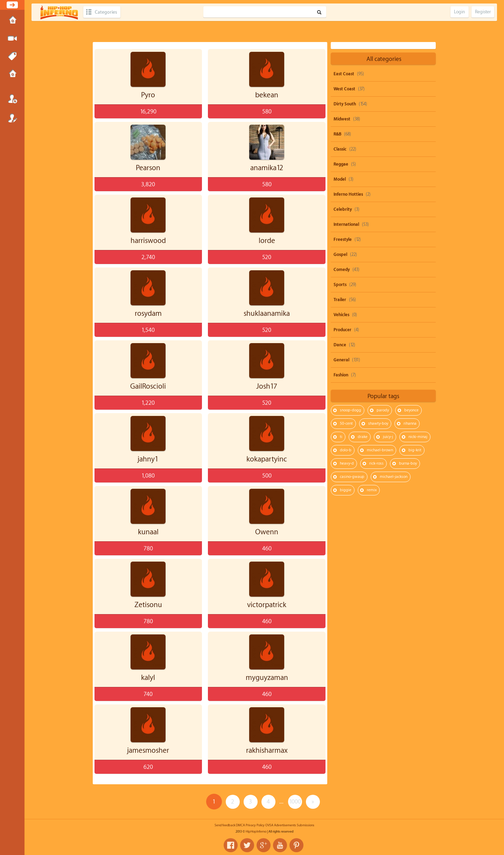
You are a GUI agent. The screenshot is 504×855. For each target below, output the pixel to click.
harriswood (148, 241)
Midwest (342, 119)
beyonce (411, 410)
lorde (267, 241)
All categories (384, 59)
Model (340, 179)
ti (341, 437)
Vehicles (341, 315)
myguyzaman (267, 678)
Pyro (148, 95)
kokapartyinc (267, 459)
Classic (340, 149)
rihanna (410, 423)
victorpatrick (267, 605)
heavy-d (347, 463)
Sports (340, 285)
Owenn (267, 532)
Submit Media (12, 39)
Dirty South (345, 104)
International (346, 224)
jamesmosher (148, 750)
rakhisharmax (267, 750)
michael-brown (380, 450)
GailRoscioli (148, 386)
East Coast (344, 74)
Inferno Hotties (348, 194)
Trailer (340, 300)
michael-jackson (394, 477)
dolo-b (346, 450)
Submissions (12, 74)
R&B (337, 134)
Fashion (341, 375)
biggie (346, 490)
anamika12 (267, 168)
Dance (340, 345)
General (341, 360)
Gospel (340, 255)
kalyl (148, 678)
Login (12, 99)
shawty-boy (378, 423)
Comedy (342, 270)
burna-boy (408, 463)
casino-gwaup (352, 477)
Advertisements (285, 825)
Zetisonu (148, 605)
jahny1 (148, 459)
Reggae (341, 164)
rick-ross (376, 463)
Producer (342, 330)
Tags (12, 56)
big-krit (415, 450)
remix (372, 490)
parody (383, 410)
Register (12, 118)
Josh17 (267, 386)
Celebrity (343, 209)
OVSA (269, 825)
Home (12, 21)
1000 (295, 802)
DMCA (240, 825)
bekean (267, 95)
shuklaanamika (267, 314)
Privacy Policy (255, 825)
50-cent (346, 423)
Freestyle (343, 239)
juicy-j (388, 437)
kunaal (148, 532)
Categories (106, 12)
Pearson (148, 168)
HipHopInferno (256, 832)
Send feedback (225, 825)
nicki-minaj (418, 437)
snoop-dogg (351, 410)
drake (363, 437)
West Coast (344, 89)
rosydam (148, 314)
